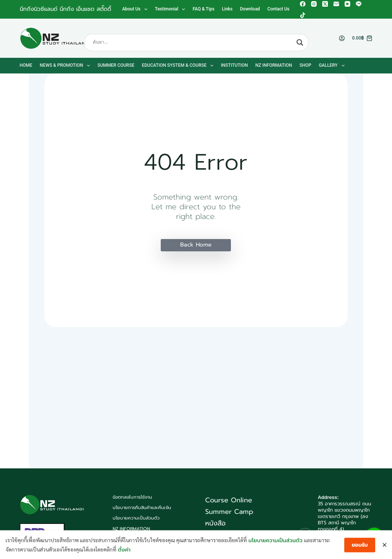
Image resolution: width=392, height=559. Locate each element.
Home (26, 65)
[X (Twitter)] (325, 4)
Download (250, 9)
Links (227, 9)
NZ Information (274, 65)
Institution (234, 65)
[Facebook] (303, 4)
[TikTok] (303, 15)
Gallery (333, 66)
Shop (305, 65)
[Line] (359, 4)
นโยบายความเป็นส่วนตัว (136, 518)
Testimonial (171, 9)
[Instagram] (314, 4)
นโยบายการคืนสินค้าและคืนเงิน (142, 508)
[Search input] (193, 43)
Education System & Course (179, 66)
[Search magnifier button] (300, 43)
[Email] (336, 4)
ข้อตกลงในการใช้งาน (132, 497)
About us (137, 9)
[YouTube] (347, 4)
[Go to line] (374, 537)
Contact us (278, 9)
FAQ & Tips (203, 9)
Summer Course (116, 65)
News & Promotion (67, 66)
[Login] (342, 38)
